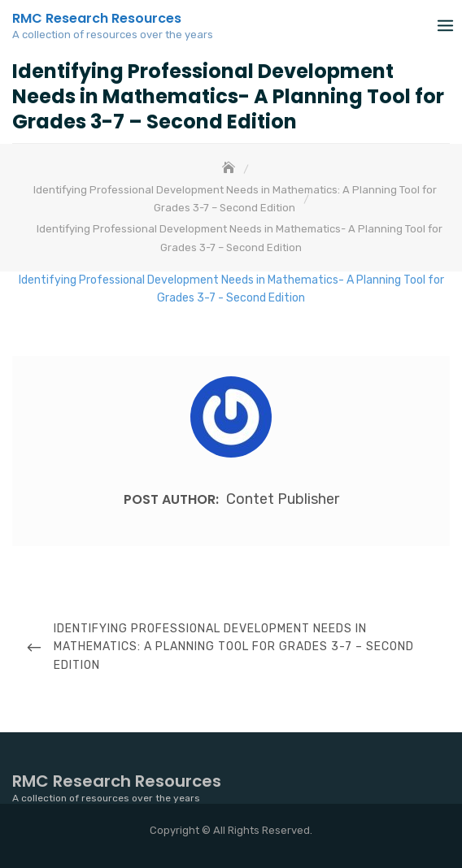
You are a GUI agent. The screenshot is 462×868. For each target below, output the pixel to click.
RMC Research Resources (97, 18)
